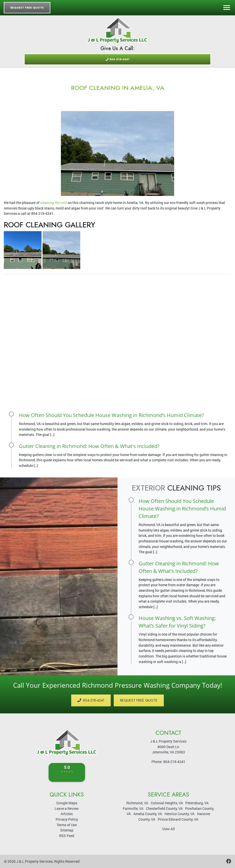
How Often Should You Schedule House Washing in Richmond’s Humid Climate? (111, 415)
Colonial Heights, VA (167, 803)
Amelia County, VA (148, 814)
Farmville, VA (133, 808)
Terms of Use (67, 825)
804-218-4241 (117, 59)
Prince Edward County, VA (178, 819)
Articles (67, 814)
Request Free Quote (27, 8)
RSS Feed (67, 836)
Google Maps (67, 803)
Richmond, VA (137, 803)
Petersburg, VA (197, 803)
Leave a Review (67, 808)
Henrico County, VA (180, 814)
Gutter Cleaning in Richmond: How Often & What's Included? (89, 446)
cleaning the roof (54, 203)
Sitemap (67, 830)
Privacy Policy (67, 819)
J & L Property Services (34, 861)
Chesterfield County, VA (164, 808)
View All (168, 829)
